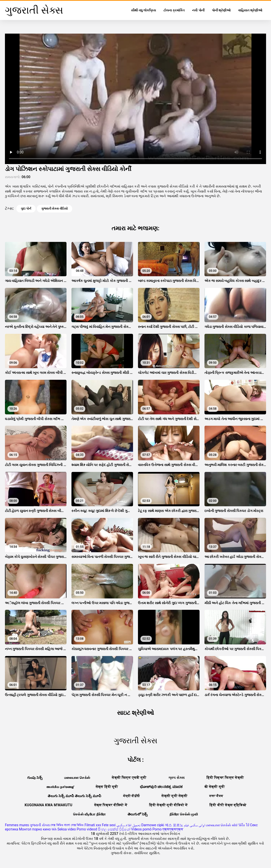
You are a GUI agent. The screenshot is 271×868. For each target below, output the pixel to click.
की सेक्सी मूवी (215, 787)
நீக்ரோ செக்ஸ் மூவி (184, 814)
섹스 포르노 (174, 825)
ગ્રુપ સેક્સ (177, 778)
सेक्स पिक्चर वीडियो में (111, 805)
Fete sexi (109, 825)
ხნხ (54, 829)
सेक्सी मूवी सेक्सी (174, 796)
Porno (157, 829)
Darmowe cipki (153, 825)
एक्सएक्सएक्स (173, 829)
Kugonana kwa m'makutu (49, 805)
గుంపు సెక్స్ (35, 778)
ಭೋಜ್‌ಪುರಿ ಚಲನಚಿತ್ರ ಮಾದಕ (161, 787)
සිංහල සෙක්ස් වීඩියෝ (114, 829)
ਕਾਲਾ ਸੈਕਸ (216, 796)
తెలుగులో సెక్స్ (138, 814)
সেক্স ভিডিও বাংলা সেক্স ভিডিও (67, 825)
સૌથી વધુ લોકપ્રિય (144, 10)
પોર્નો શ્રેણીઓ (221, 10)
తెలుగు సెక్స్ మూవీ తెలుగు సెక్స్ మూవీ (74, 796)
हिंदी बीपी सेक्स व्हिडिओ (228, 805)
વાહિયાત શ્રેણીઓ (250, 10)
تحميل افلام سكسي (128, 825)
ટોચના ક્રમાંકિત (174, 10)
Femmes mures (17, 825)
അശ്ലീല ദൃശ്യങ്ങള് (60, 787)
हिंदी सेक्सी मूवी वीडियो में (168, 805)
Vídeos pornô (141, 829)
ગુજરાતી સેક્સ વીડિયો (55, 209)
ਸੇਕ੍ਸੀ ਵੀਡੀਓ (132, 796)
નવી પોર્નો (198, 10)
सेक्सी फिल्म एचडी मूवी (129, 778)
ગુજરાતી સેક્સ (40, 825)
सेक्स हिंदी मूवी (107, 787)
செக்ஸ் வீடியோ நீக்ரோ (90, 814)
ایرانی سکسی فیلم (194, 825)
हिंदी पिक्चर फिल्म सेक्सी (225, 778)
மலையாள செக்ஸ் (77, 778)
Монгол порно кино (35, 829)
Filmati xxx (93, 825)
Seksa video (67, 829)
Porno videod (87, 829)
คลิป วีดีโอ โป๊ (241, 825)
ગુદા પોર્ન (26, 209)
